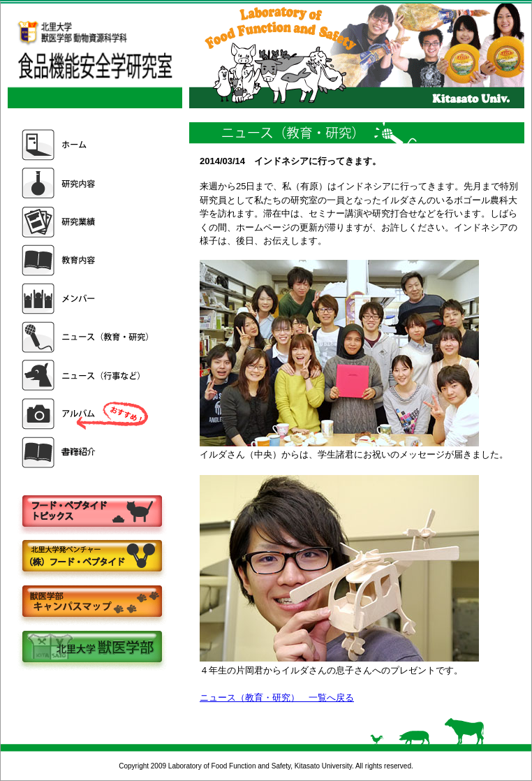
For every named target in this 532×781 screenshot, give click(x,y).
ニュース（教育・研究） (87, 337)
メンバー (87, 299)
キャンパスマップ (91, 603)
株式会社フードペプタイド (91, 557)
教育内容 (87, 260)
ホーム (87, 145)
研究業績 (87, 222)
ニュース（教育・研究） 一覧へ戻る (277, 698)
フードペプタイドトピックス (91, 512)
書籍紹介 (87, 452)
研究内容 (87, 183)
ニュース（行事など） (87, 375)
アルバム (87, 414)
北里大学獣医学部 (91, 648)
